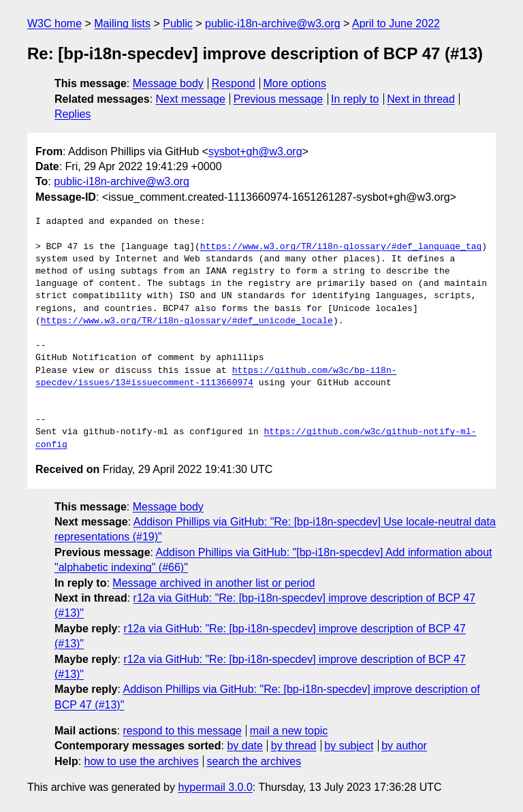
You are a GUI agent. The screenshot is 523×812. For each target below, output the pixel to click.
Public (178, 23)
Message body (168, 83)
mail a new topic (289, 731)
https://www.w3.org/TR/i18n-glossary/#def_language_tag (341, 247)
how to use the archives (142, 761)
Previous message (279, 99)
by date (244, 746)
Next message (191, 99)
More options (295, 83)
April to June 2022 (396, 23)
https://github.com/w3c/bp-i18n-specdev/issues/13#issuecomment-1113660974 (216, 377)
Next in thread (421, 99)
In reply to (355, 99)
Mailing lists (122, 23)
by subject (349, 746)
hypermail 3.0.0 (215, 787)
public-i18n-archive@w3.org (273, 23)
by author (404, 746)
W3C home (54, 23)
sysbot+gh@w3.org (255, 151)
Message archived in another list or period (213, 583)
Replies (73, 114)
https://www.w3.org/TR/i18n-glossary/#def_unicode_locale (187, 321)
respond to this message (182, 731)
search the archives (254, 761)
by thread (294, 746)
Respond (234, 83)
